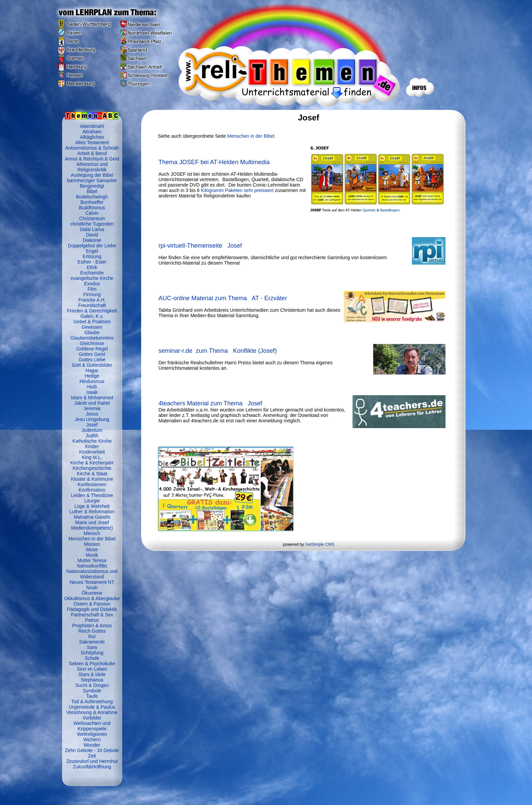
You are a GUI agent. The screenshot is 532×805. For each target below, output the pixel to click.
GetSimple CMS (320, 544)
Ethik (92, 267)
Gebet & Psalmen (92, 322)
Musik (92, 555)
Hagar (92, 370)
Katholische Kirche (92, 441)
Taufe (92, 696)
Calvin (92, 213)
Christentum (92, 218)
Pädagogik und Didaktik (92, 609)
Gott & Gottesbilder (92, 365)
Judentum (92, 430)
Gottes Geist (92, 354)
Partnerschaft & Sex (92, 615)
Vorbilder (92, 718)
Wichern (92, 740)
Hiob (92, 387)
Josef (92, 425)
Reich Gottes (92, 631)
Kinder (92, 446)
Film (92, 289)
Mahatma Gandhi (92, 517)
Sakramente (92, 642)
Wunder (92, 745)
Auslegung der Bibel (92, 175)
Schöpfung (92, 653)
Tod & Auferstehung (92, 702)
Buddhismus (92, 208)
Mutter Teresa (92, 560)
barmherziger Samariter (92, 180)
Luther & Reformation (92, 512)
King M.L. (92, 457)
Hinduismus (92, 381)
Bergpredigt (92, 186)
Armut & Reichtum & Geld (92, 159)
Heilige (92, 376)
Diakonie (92, 240)
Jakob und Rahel (92, 403)
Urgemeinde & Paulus (92, 707)
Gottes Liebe (92, 360)
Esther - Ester (92, 262)
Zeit (92, 756)
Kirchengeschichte (92, 468)
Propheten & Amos (92, 626)
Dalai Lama (92, 229)
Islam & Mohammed (92, 398)
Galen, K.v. (92, 316)
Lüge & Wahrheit (92, 506)
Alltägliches (92, 137)
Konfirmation (92, 490)
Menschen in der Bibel (92, 539)
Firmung (92, 294)
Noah (92, 588)
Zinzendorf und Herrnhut (92, 761)
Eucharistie (92, 273)
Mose (92, 550)
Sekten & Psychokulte (92, 664)
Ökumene (92, 593)
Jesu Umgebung (92, 419)
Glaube (92, 332)
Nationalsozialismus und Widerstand (92, 574)
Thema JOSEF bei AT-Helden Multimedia (214, 162)
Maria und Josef (92, 522)
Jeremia (92, 408)
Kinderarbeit (92, 452)
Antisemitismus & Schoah (92, 148)
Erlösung (92, 256)
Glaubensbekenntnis (92, 338)
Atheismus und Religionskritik (92, 167)
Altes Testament (92, 142)
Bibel (92, 191)
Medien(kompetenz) (92, 528)
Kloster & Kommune (92, 479)
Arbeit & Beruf (92, 153)
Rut (92, 636)
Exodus (92, 284)
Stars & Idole (92, 674)
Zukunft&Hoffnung (92, 767)
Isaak (92, 392)
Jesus (92, 414)
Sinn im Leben (92, 669)
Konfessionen (92, 484)
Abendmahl (92, 126)
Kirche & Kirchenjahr (92, 463)
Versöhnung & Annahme (92, 712)
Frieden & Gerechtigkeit (92, 311)
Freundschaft (92, 305)
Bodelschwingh (92, 197)
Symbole (92, 691)
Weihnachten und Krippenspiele (92, 726)
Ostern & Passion (92, 604)
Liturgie (92, 501)
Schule (92, 658)
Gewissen (92, 327)
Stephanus (92, 680)
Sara (92, 647)
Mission (92, 544)
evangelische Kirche (92, 278)
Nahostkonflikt (92, 566)
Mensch (92, 533)
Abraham (92, 132)
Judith (92, 436)
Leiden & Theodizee (92, 495)
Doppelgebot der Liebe (92, 246)
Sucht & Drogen (92, 685)
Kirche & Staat (92, 474)
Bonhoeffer (92, 202)
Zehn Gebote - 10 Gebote (92, 750)
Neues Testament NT (92, 582)
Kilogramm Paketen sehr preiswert (238, 190)
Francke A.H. (92, 300)
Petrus (92, 620)
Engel (92, 251)
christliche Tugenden (92, 224)
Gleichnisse (92, 343)
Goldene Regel (92, 349)
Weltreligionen (92, 734)
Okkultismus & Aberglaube (92, 598)
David (92, 235)
